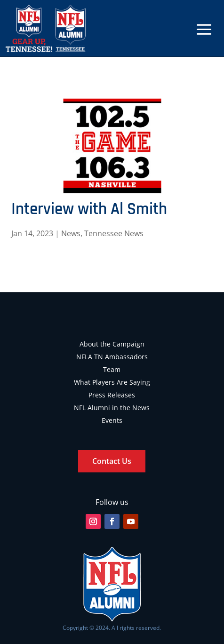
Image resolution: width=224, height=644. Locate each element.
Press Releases (112, 395)
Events (112, 420)
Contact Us (112, 461)
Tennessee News (114, 233)
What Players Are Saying (112, 382)
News (71, 233)
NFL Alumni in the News (112, 408)
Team (112, 369)
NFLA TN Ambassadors (112, 357)
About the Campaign (112, 344)
